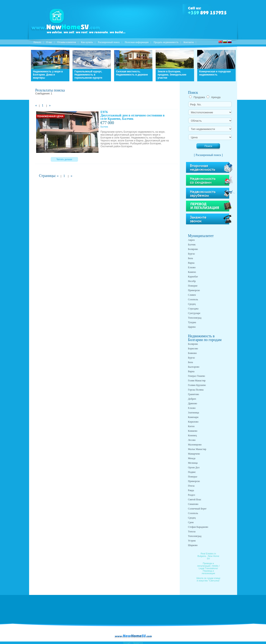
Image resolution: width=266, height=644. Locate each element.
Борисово (193, 349)
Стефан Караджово (198, 527)
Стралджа (193, 309)
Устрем (192, 541)
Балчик (192, 245)
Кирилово (193, 422)
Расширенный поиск (109, 42)
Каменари (193, 417)
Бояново (192, 353)
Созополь (193, 299)
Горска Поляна (196, 390)
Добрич (192, 399)
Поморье (193, 477)
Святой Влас (195, 499)
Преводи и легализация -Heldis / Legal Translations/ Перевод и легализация (208, 568)
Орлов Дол (194, 467)
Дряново (193, 403)
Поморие (193, 286)
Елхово (192, 267)
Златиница (194, 413)
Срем (191, 522)
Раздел (192, 495)
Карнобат (193, 277)
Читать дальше (64, 159)
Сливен (192, 295)
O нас (49, 42)
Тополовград (195, 318)
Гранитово (194, 394)
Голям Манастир (197, 381)
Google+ (128, 643)
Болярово (193, 249)
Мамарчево (194, 454)
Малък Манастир (197, 449)
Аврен (191, 240)
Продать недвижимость (166, 42)
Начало (37, 42)
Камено (192, 272)
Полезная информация (137, 42)
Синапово (193, 504)
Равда (191, 490)
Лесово (192, 440)
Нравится (138, 643)
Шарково (193, 545)
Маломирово (195, 445)
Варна (191, 263)
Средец (192, 304)
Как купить (87, 42)
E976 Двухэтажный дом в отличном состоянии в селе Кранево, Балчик (133, 115)
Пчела (191, 486)
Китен (191, 426)
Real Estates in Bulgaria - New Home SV (208, 556)
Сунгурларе (194, 313)
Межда (192, 458)
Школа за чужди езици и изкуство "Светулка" (208, 579)
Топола (192, 532)
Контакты (189, 42)
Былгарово (194, 367)
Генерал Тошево (197, 376)
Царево (192, 327)
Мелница (193, 463)
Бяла (191, 258)
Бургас (192, 254)
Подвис (192, 472)
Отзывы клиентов (66, 42)
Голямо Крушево (197, 385)
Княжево (193, 431)
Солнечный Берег (197, 509)
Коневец (193, 435)
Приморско (194, 290)
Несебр (192, 281)
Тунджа (192, 322)
